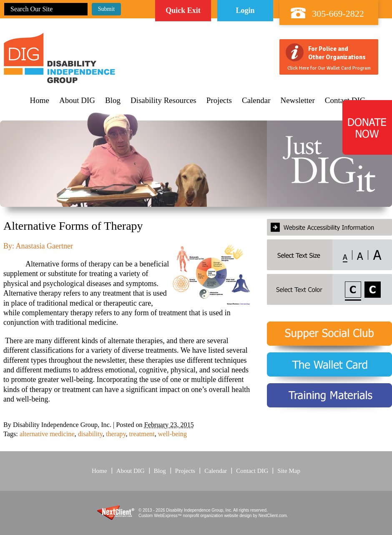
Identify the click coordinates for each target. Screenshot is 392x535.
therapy (116, 434)
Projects (219, 100)
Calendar (256, 100)
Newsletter (298, 100)
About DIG (77, 100)
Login (245, 10)
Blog (113, 100)
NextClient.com (273, 516)
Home (40, 100)
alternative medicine (47, 434)
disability (90, 434)
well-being (172, 434)
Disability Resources (163, 100)
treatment (142, 434)
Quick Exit (183, 10)
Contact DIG (252, 471)
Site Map (289, 471)
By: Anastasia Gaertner (38, 246)
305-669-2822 (338, 14)
